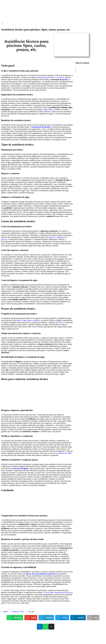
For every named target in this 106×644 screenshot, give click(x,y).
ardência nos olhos (65, 453)
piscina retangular (21, 468)
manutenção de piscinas (41, 127)
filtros (61, 322)
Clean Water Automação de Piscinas (58, 592)
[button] (53, 24)
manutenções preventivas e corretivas (50, 77)
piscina (65, 79)
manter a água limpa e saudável (28, 320)
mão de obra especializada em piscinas (41, 574)
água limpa (48, 109)
